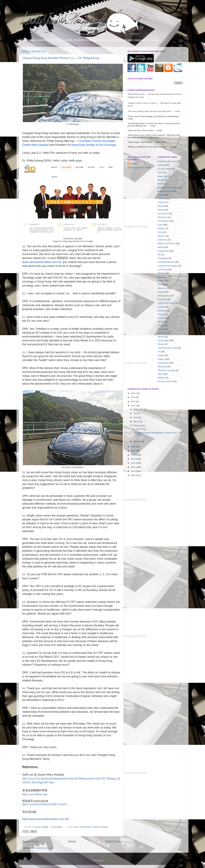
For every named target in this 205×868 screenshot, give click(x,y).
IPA (159, 255)
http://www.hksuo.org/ (35, 794)
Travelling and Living (167, 348)
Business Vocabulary (167, 187)
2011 (133, 467)
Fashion (161, 228)
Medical (96, 827)
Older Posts (113, 841)
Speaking (162, 333)
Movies (161, 281)
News (160, 284)
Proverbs (162, 299)
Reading (162, 311)
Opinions (162, 288)
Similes (161, 322)
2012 (133, 463)
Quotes (161, 307)
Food (160, 232)
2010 (133, 471)
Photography (164, 296)
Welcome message (167, 370)
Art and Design (165, 169)
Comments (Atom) (44, 848)
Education (162, 217)
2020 (133, 393)
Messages (162, 277)
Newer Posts (30, 841)
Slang (160, 325)
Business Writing (165, 191)
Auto (76, 827)
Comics (161, 195)
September (139, 409)
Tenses (161, 344)
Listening (162, 269)
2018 (133, 401)
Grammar (162, 240)
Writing (161, 378)
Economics (163, 213)
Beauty (161, 180)
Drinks (161, 210)
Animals (161, 165)
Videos (161, 359)
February (138, 426)
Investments (163, 251)
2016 (133, 447)
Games (161, 236)
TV (159, 352)
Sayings (161, 314)
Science (161, 318)
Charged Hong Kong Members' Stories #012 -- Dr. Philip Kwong (61, 58)
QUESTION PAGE (166, 303)
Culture (161, 202)
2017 (133, 406)
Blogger (108, 860)
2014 (133, 455)
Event (160, 225)
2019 (133, 397)
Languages (163, 258)
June (136, 417)
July (135, 413)
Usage (161, 355)
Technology (163, 340)
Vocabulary (163, 363)
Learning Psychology (167, 266)
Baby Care (163, 176)
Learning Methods (166, 262)
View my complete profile (139, 168)
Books (161, 184)
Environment (86, 827)
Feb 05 (139, 429)
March (136, 421)
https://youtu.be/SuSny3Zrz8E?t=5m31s (45, 804)
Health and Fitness (166, 243)
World (160, 374)
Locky (37, 827)
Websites (162, 367)
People (105, 827)
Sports (161, 337)
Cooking (162, 199)
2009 (133, 475)
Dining (161, 206)
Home (72, 841)
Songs (161, 329)
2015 (133, 451)
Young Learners (165, 381)
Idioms (161, 247)
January (137, 441)
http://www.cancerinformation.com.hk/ (46, 819)
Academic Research (167, 161)
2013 (133, 459)
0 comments (56, 827)
